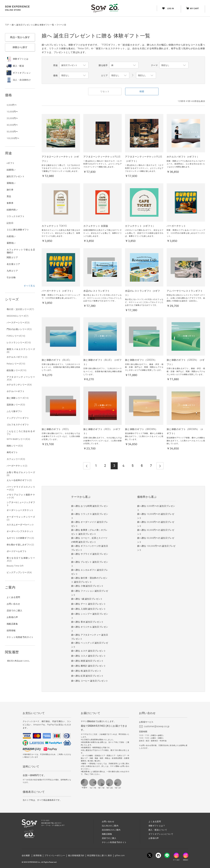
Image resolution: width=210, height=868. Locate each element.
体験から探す (20, 47)
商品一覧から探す (20, 37)
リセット (105, 91)
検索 (142, 91)
